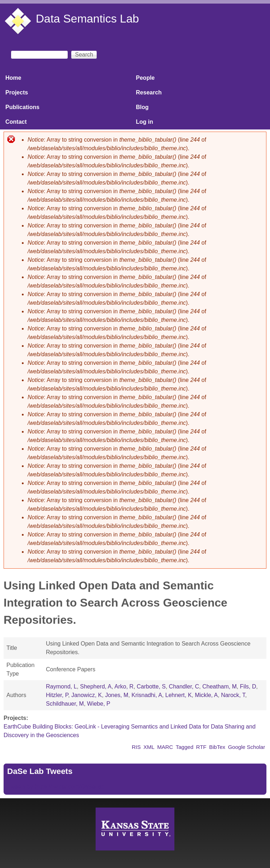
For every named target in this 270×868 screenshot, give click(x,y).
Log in (145, 122)
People (145, 78)
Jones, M (117, 695)
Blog (143, 107)
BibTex (217, 747)
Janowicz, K (86, 695)
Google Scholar (247, 747)
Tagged (185, 747)
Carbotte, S (151, 686)
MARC (165, 747)
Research (149, 92)
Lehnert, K (179, 695)
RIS (136, 747)
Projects (17, 92)
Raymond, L (61, 686)
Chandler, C (184, 686)
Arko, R (124, 686)
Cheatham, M (220, 686)
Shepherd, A (96, 686)
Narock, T (233, 695)
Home (13, 78)
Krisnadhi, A (147, 695)
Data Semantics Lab (87, 19)
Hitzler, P (57, 695)
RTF (201, 747)
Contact (16, 122)
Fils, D (248, 686)
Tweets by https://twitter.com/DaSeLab (56, 787)
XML (149, 747)
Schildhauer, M (65, 704)
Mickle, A (206, 695)
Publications (22, 107)
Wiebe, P (99, 704)
